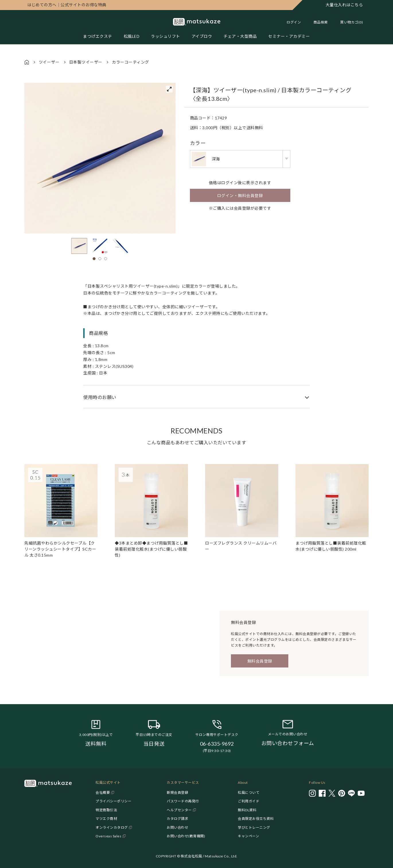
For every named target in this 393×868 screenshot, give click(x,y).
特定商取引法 (106, 810)
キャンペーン (248, 836)
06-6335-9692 (217, 744)
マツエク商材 (106, 819)
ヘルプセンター (179, 810)
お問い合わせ (177, 827)
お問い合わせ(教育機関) (186, 836)
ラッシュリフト (166, 36)
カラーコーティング (131, 62)
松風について (249, 793)
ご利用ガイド (249, 801)
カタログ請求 (177, 819)
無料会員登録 (260, 661)
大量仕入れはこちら (344, 5)
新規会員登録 (177, 793)
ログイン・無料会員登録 (240, 196)
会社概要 (103, 793)
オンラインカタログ (112, 827)
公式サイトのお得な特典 (67, 5)
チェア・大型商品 (240, 36)
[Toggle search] (318, 22)
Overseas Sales (108, 836)
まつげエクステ (98, 36)
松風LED (132, 36)
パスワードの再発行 (183, 801)
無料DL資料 (247, 810)
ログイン (294, 22)
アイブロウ (202, 36)
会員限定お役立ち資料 (256, 819)
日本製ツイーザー (86, 62)
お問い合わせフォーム (288, 743)
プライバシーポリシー (113, 801)
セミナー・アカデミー (289, 36)
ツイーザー (49, 62)
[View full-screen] (169, 89)
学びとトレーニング (254, 827)
